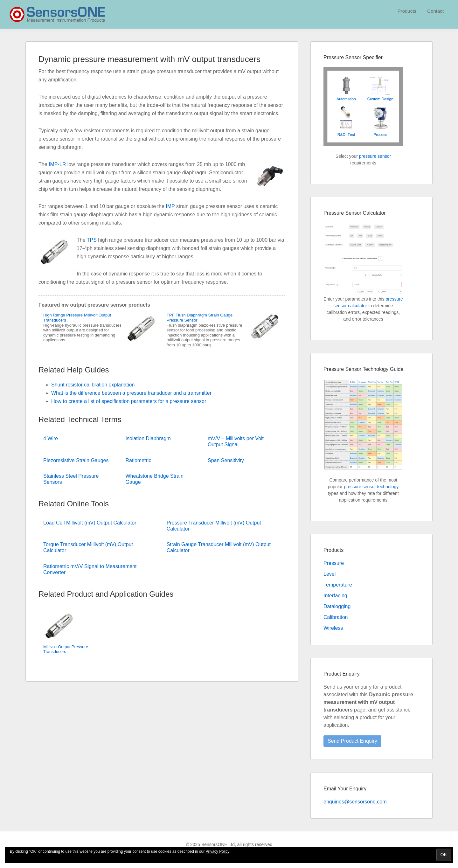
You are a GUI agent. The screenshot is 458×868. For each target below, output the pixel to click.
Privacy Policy (218, 851)
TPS (92, 240)
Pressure (334, 563)
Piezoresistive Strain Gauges (76, 460)
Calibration (336, 617)
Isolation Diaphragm (148, 438)
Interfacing (335, 596)
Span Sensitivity (226, 460)
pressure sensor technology (371, 487)
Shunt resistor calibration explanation (93, 385)
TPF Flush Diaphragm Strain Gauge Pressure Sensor (200, 318)
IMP (170, 206)
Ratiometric (139, 460)
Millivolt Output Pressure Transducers (66, 649)
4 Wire (51, 438)
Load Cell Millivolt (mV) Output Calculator (90, 523)
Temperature (338, 585)
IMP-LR (57, 164)
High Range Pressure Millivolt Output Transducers (77, 318)
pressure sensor (375, 156)
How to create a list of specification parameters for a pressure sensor (129, 401)
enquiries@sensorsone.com (355, 802)
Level (330, 574)
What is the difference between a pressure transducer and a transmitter (131, 393)
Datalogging (337, 606)
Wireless (333, 628)
